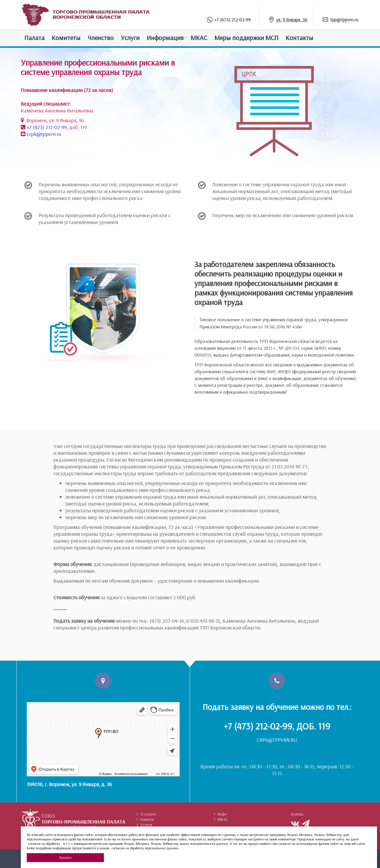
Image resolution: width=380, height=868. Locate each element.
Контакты (299, 38)
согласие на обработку (44, 844)
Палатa (34, 38)
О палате (146, 814)
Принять (65, 857)
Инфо (220, 814)
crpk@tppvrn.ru (44, 134)
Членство (101, 38)
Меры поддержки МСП (246, 38)
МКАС (199, 38)
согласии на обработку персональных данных (145, 848)
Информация (165, 38)
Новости (145, 819)
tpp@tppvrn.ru (344, 20)
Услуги (130, 38)
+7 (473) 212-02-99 (232, 20)
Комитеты (66, 38)
